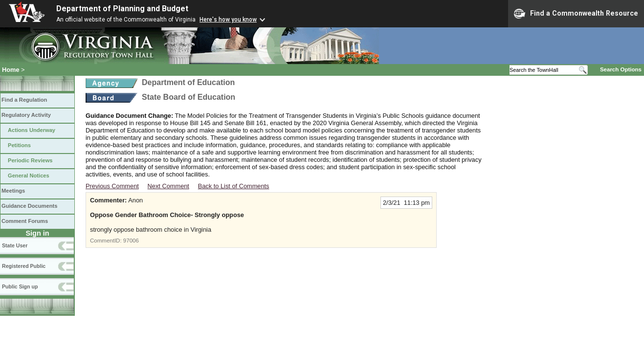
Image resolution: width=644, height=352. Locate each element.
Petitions (19, 145)
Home (11, 70)
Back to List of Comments (234, 186)
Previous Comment (112, 186)
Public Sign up (20, 286)
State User (15, 245)
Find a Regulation (24, 100)
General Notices (29, 176)
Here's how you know (228, 20)
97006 (131, 241)
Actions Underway (32, 130)
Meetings (13, 191)
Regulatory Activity (26, 115)
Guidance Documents (29, 206)
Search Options (621, 69)
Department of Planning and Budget (122, 9)
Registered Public (24, 266)
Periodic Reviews (30, 160)
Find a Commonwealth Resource (576, 14)
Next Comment (168, 186)
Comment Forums (25, 221)
